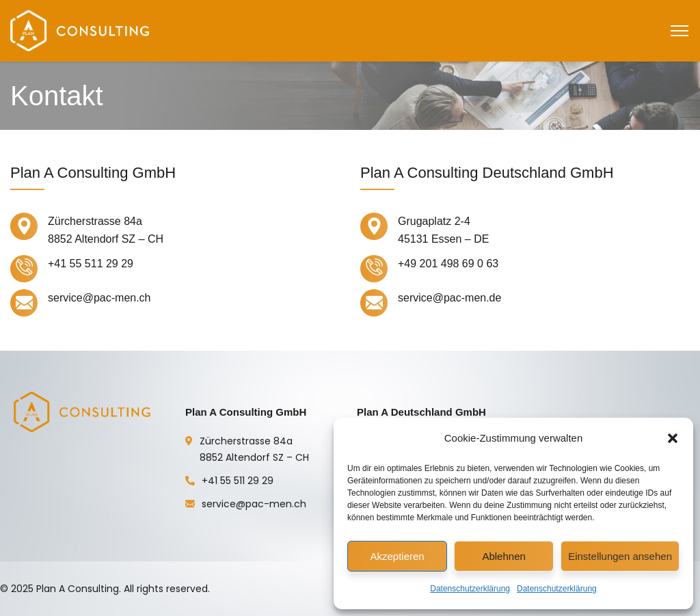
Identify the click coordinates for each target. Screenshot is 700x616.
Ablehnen (503, 556)
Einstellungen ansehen (620, 556)
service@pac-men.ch (254, 504)
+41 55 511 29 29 (238, 481)
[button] (673, 438)
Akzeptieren (397, 556)
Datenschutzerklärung (470, 589)
